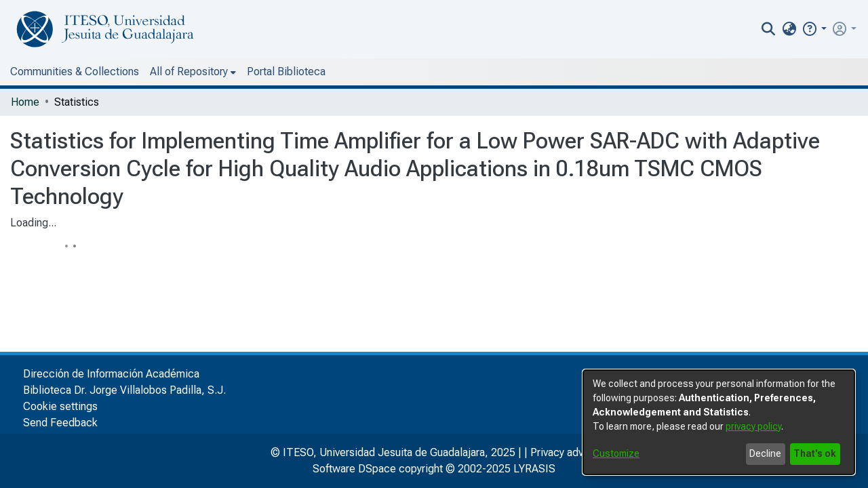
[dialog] (719, 422)
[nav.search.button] (769, 29)
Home (25, 102)
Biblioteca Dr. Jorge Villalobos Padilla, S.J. (124, 390)
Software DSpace (354, 469)
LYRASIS (534, 469)
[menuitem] (789, 29)
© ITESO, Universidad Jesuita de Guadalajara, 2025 (393, 452)
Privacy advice (564, 452)
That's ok (815, 453)
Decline (765, 453)
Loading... (33, 223)
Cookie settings (60, 406)
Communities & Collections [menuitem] (75, 72)
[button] (814, 29)
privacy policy (753, 426)
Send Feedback (60, 423)
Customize (616, 453)
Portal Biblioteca (286, 72)
